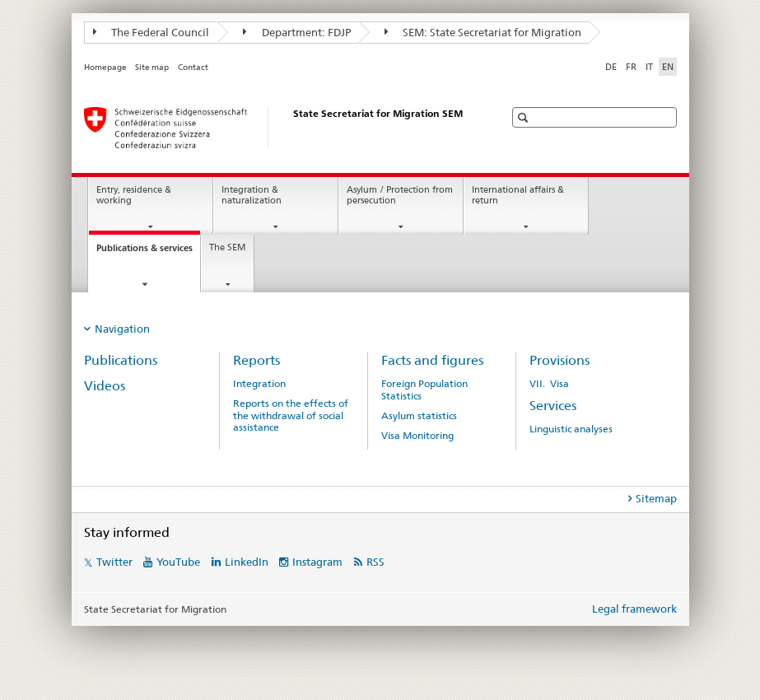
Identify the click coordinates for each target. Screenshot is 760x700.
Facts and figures (432, 360)
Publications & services (148, 252)
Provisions (560, 360)
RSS (375, 562)
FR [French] (631, 67)
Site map (152, 67)
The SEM (228, 247)
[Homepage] (277, 128)
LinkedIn (247, 562)
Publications (121, 360)
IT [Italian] (649, 67)
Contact (193, 67)
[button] (525, 117)
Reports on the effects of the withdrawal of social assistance (291, 415)
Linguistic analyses (571, 429)
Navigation (122, 329)
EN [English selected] (668, 67)
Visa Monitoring (417, 436)
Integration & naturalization (252, 195)
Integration (259, 384)
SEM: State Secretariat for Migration (483, 32)
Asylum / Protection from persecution (400, 195)
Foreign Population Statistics (424, 390)
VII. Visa (549, 384)
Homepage (105, 67)
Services (553, 406)
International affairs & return (518, 195)
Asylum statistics (419, 416)
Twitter (114, 562)
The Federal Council (152, 32)
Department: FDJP (297, 32)
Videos (105, 386)
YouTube (178, 562)
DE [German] (611, 67)
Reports (256, 360)
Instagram (317, 562)
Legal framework (634, 609)
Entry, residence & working (134, 195)
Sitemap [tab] (656, 498)
